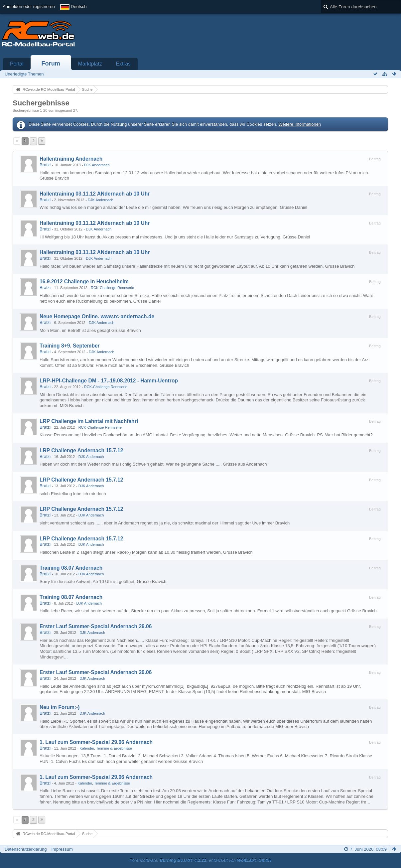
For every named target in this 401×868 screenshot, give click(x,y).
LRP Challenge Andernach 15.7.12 (81, 450)
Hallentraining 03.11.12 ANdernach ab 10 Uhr (95, 194)
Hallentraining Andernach (71, 159)
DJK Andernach (97, 165)
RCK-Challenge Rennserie (112, 288)
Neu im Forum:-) (60, 707)
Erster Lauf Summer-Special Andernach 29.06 (96, 626)
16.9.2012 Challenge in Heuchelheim (84, 282)
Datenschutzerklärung (26, 849)
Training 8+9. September (70, 346)
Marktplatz (90, 64)
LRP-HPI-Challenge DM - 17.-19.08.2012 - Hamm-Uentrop (109, 381)
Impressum (62, 849)
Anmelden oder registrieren (29, 6)
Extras (123, 64)
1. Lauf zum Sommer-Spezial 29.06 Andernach (96, 742)
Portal (17, 64)
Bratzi (45, 165)
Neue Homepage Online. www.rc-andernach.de (97, 316)
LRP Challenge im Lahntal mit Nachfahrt (89, 421)
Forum (51, 64)
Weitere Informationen (300, 124)
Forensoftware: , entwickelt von (200, 860)
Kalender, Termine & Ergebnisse (106, 748)
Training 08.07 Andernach (71, 568)
